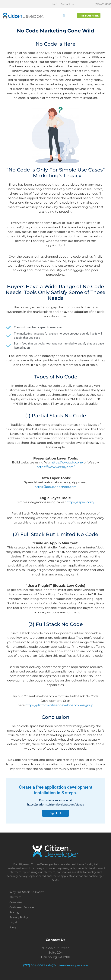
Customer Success (22, 907)
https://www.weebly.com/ (56, 467)
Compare (16, 902)
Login (54, 4)
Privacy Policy (19, 917)
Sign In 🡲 (55, 813)
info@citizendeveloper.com (67, 965)
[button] (64, 16)
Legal (13, 922)
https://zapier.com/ (80, 502)
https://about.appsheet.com (56, 487)
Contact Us (67, 4)
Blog (13, 927)
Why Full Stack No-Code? (27, 892)
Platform (15, 897)
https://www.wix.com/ (67, 462)
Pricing (14, 912)
